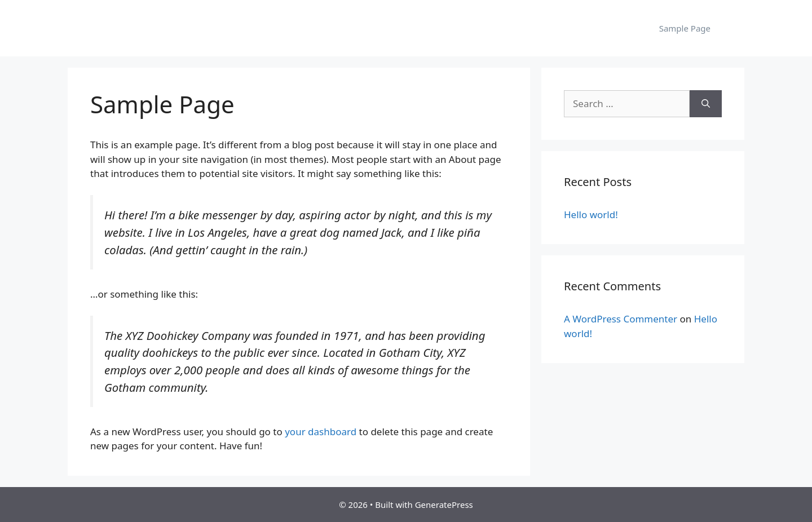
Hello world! (591, 214)
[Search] (706, 104)
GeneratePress (444, 505)
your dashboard (321, 432)
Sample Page (685, 28)
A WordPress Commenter (621, 319)
